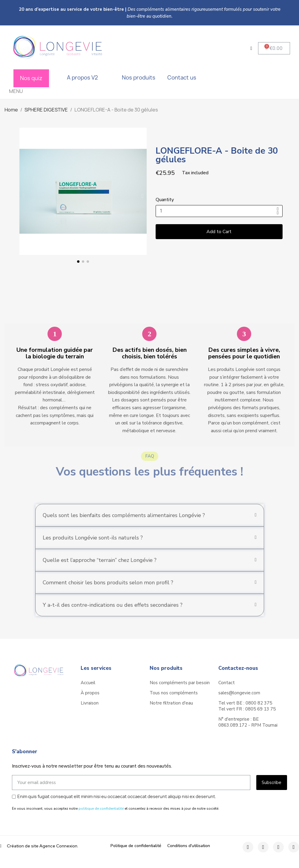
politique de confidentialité (101, 809)
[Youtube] (294, 847)
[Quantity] (219, 211)
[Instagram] (263, 847)
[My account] (251, 48)
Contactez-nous (238, 668)
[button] (274, 48)
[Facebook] (248, 847)
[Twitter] (278, 847)
